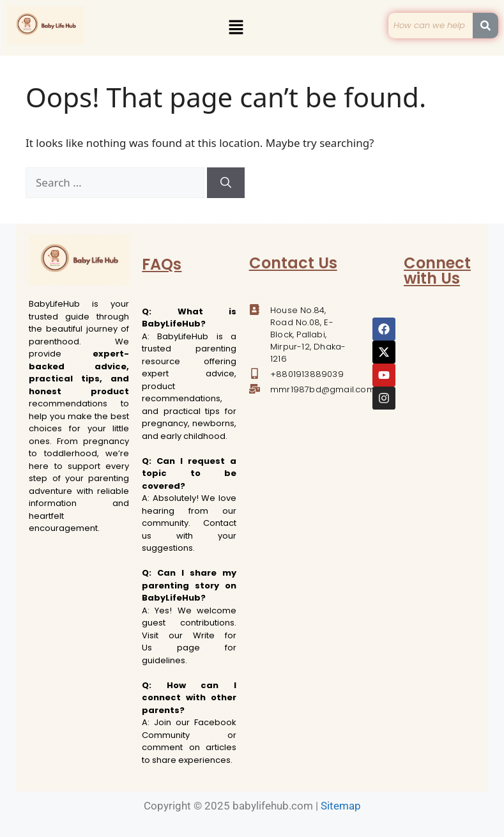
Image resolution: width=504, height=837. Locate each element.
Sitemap (341, 806)
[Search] (226, 183)
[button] (236, 27)
